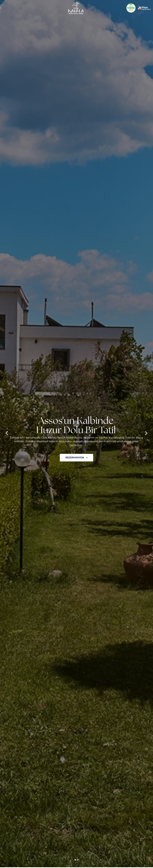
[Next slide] (146, 433)
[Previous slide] (7, 433)
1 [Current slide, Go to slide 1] (75, 860)
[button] (2, 8)
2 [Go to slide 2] (78, 860)
